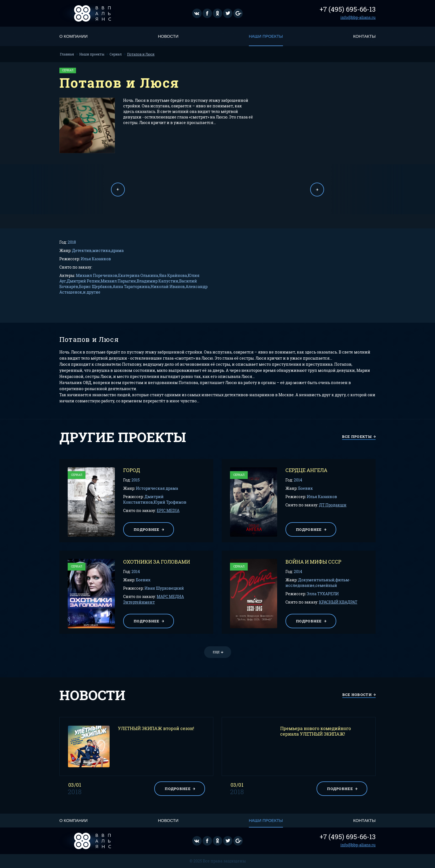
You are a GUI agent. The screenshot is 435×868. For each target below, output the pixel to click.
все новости (357, 695)
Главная (67, 54)
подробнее (147, 529)
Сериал (116, 54)
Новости (168, 36)
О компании (74, 36)
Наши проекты (266, 36)
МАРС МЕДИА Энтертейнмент (154, 599)
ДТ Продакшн (333, 505)
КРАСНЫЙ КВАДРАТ (338, 602)
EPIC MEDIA (168, 510)
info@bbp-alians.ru (358, 17)
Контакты (364, 36)
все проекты (357, 436)
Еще (216, 652)
